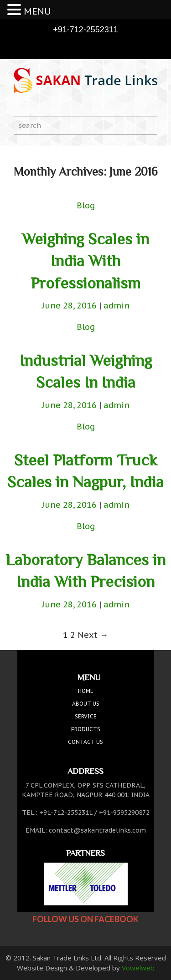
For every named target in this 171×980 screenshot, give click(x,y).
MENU (37, 11)
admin (117, 306)
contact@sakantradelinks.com (97, 830)
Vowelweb (138, 968)
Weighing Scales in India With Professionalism (85, 261)
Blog (86, 205)
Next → (93, 635)
